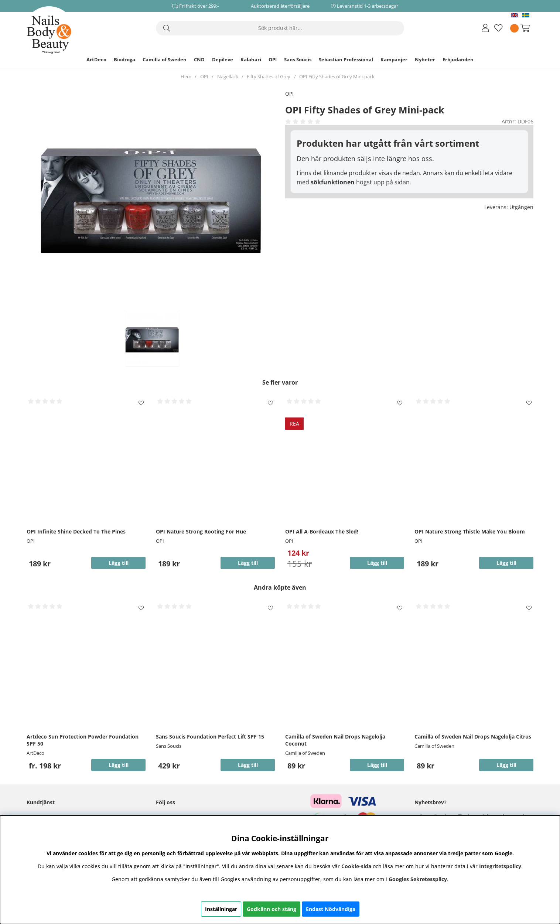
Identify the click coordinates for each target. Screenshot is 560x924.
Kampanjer (394, 59)
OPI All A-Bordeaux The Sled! (322, 531)
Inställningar (221, 909)
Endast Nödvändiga (331, 909)
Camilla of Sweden (165, 59)
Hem (186, 76)
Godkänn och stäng (272, 909)
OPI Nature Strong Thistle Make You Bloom (470, 531)
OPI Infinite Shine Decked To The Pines (76, 531)
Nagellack (228, 76)
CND (199, 59)
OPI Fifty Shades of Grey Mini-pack (337, 76)
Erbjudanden (458, 59)
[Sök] (280, 28)
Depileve (223, 59)
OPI (273, 59)
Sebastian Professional (346, 59)
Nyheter (425, 59)
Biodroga (124, 59)
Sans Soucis (298, 59)
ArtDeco (96, 59)
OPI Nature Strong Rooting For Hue (201, 531)
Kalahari (251, 59)
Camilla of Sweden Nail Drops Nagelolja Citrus (473, 737)
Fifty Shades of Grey (269, 76)
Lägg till (119, 765)
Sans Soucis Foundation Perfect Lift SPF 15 (210, 737)
